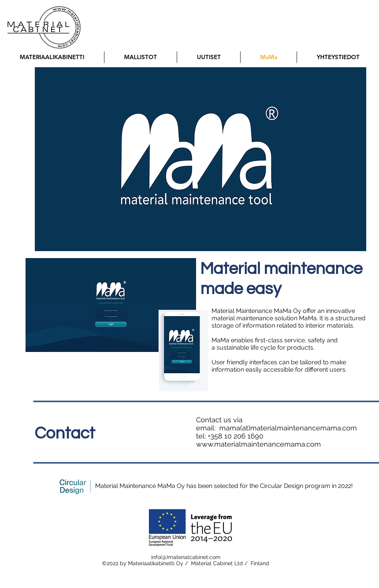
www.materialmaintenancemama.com (259, 444)
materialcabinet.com (194, 557)
